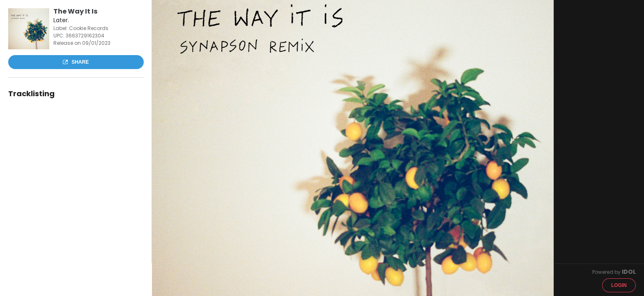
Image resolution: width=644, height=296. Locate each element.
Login (619, 285)
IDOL (629, 272)
